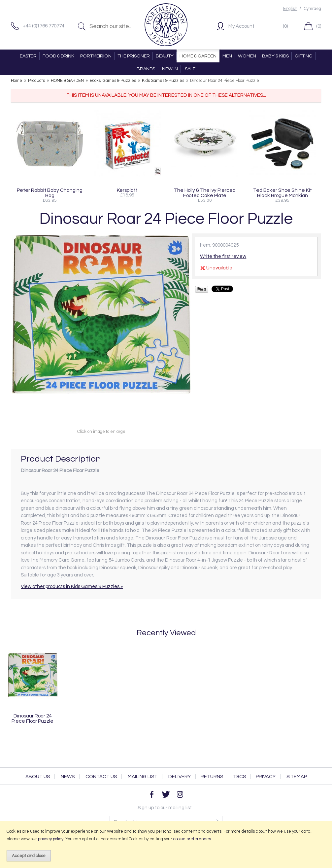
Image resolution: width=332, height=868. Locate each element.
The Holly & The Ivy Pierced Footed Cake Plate (205, 193)
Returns (212, 777)
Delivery (180, 777)
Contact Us (101, 777)
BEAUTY (165, 56)
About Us (38, 777)
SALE (190, 69)
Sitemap (297, 777)
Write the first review (223, 256)
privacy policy (51, 839)
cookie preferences (192, 839)
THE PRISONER (134, 56)
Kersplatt (127, 190)
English (290, 9)
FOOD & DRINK (58, 56)
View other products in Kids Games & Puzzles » (72, 587)
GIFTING (304, 56)
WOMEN (247, 56)
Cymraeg (313, 9)
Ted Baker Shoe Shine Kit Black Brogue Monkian (282, 193)
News (68, 777)
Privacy (266, 777)
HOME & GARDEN (198, 56)
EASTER (28, 56)
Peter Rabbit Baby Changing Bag (50, 193)
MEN (227, 56)
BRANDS (146, 69)
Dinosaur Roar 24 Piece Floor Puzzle (33, 718)
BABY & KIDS (275, 56)
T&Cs (239, 777)
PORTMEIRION (96, 56)
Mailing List (143, 777)
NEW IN (170, 69)
